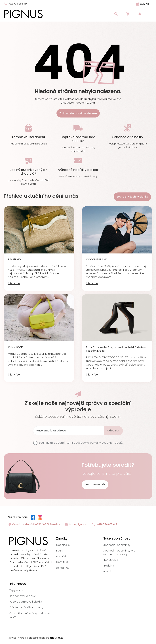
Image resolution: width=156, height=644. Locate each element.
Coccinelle (63, 545)
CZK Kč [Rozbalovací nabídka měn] (144, 4)
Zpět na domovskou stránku (78, 113)
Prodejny (108, 566)
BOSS (59, 551)
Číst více (14, 283)
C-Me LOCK (15, 347)
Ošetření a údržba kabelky (26, 607)
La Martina (63, 568)
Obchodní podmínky (117, 545)
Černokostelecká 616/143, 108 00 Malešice (34, 525)
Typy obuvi (16, 590)
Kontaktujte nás (95, 484)
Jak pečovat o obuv (22, 596)
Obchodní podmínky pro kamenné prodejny (119, 552)
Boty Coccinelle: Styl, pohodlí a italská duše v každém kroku (116, 349)
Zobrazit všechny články (132, 197)
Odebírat (113, 431)
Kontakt (108, 571)
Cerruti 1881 (63, 562)
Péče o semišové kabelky (26, 602)
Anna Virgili (63, 556)
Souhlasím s (81, 443)
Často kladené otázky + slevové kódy (30, 615)
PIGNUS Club (111, 560)
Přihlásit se (140, 14)
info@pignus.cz (76, 524)
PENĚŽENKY (15, 260)
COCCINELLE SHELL (97, 260)
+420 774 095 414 (16, 4)
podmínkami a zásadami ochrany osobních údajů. (89, 443)
